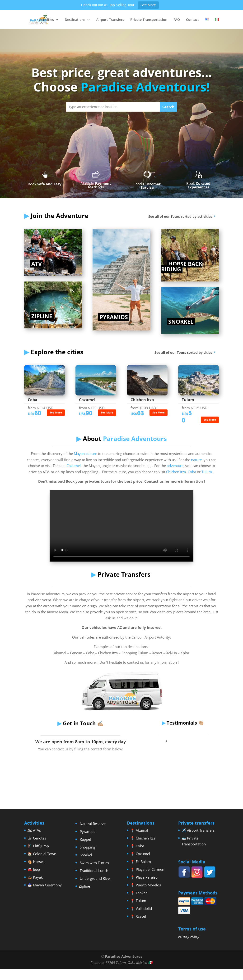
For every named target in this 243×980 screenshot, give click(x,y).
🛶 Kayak (35, 877)
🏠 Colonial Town (42, 854)
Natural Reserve (92, 824)
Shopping (87, 847)
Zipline (84, 886)
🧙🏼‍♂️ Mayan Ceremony (45, 885)
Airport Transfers (110, 20)
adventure (175, 466)
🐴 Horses (36, 862)
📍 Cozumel (140, 854)
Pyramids (87, 831)
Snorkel (85, 855)
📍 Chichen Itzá (143, 838)
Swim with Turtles (94, 863)
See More (148, 5)
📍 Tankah (139, 893)
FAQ (177, 20)
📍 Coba (137, 846)
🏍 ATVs (34, 830)
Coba (192, 472)
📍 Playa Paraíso (144, 877)
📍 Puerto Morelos (146, 885)
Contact (192, 20)
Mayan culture (85, 454)
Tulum (207, 472)
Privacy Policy (189, 936)
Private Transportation (149, 20)
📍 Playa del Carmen (147, 869)
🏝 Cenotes (37, 838)
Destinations (75, 20)
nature (196, 460)
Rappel (85, 839)
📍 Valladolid (141, 908)
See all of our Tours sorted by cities (183, 352)
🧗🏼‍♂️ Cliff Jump (38, 846)
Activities (47, 20)
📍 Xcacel (138, 916)
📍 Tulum (138, 901)
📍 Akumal (139, 830)
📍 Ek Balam (141, 862)
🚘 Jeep (34, 869)
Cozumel (74, 466)
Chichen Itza (176, 472)
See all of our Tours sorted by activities (180, 216)
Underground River (95, 878)
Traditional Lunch (93, 871)
